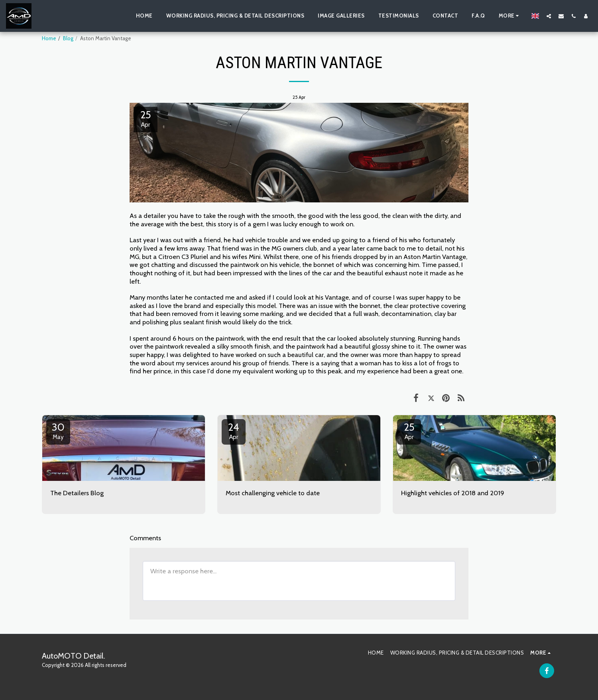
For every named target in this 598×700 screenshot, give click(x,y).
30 (58, 431)
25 (409, 431)
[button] (549, 16)
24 (234, 431)
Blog (68, 38)
